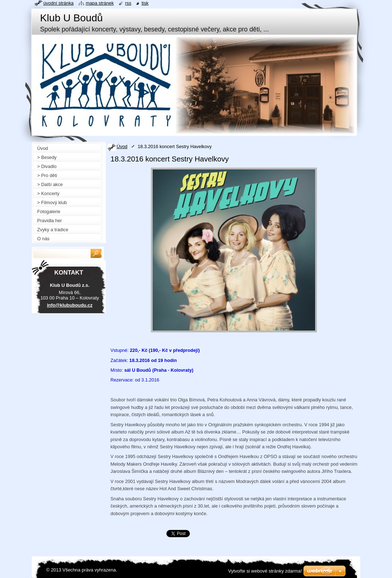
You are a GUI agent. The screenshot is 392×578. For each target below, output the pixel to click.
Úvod (122, 146)
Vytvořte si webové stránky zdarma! (265, 571)
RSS (128, 3)
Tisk (145, 3)
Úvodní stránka (58, 3)
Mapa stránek (100, 3)
